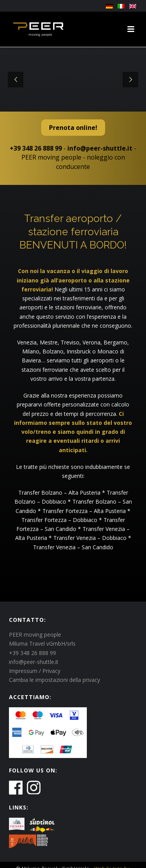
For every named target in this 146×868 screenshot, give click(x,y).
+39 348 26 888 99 (36, 148)
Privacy (51, 671)
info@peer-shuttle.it (100, 148)
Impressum (23, 671)
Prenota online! (73, 128)
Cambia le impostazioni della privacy (55, 680)
